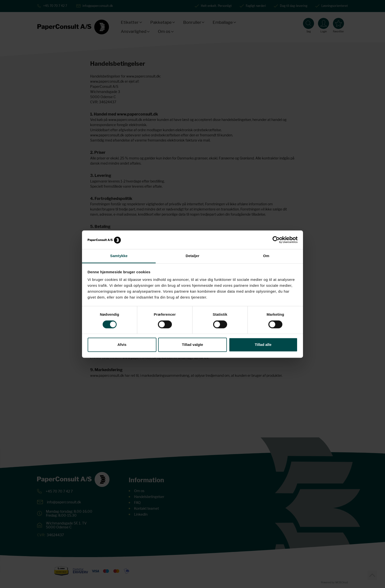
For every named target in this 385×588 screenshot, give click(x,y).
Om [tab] (266, 256)
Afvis (122, 345)
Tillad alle (263, 345)
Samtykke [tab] (119, 256)
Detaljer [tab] (192, 256)
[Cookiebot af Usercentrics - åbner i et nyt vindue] (276, 240)
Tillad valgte (192, 345)
